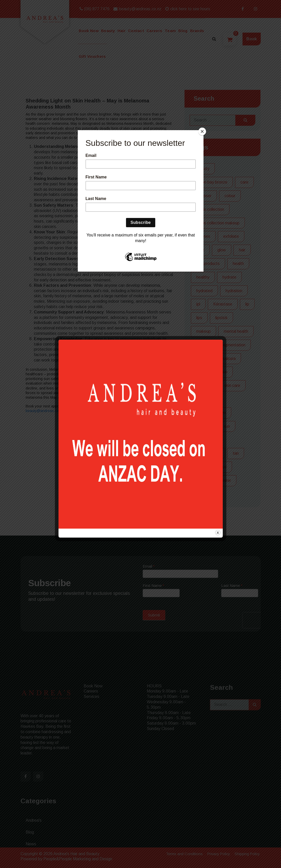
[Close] (202, 131)
